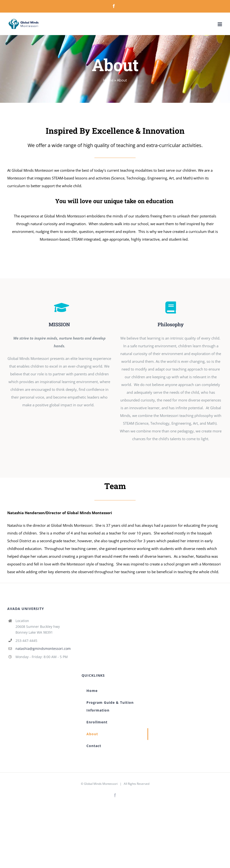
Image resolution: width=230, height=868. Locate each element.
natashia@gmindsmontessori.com (43, 649)
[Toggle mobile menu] (220, 24)
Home (108, 80)
